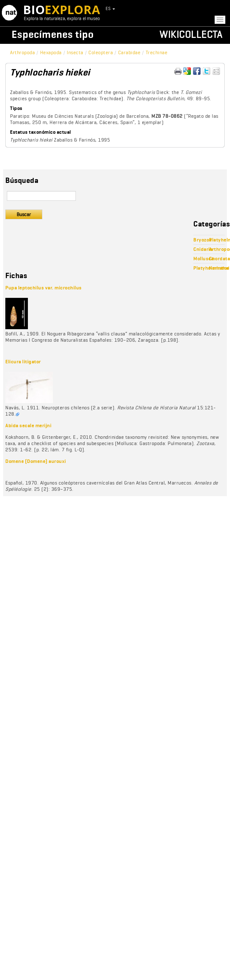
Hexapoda (51, 52)
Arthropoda (22, 52)
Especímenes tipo (53, 34)
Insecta (75, 52)
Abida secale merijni (28, 425)
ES (110, 8)
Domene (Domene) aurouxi (36, 461)
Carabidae (129, 52)
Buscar (24, 214)
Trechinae (157, 52)
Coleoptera (101, 52)
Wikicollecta (191, 34)
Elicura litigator (23, 362)
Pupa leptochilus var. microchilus (44, 288)
